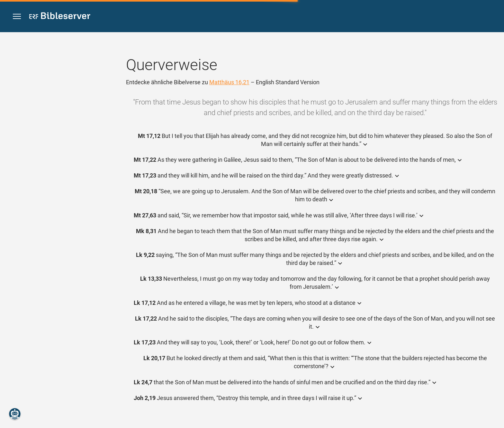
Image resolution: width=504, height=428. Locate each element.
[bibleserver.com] (60, 17)
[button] (17, 17)
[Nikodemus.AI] (15, 414)
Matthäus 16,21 (229, 82)
